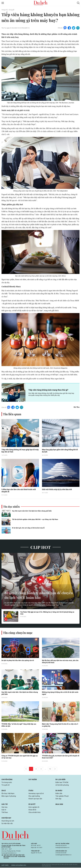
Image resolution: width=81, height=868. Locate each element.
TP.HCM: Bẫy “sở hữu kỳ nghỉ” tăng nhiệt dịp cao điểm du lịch (19, 725)
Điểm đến (59, 794)
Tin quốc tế (5, 785)
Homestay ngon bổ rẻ (36, 794)
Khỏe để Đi (32, 810)
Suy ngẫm (33, 780)
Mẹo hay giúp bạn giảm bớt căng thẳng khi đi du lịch (60, 451)
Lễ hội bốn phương (62, 785)
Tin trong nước (7, 783)
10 (50, 769)
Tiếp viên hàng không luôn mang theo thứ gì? (48, 390)
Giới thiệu (5, 866)
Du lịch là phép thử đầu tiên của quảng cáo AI (18, 661)
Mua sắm (59, 805)
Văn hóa (4, 808)
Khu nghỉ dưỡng (34, 796)
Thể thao (5, 813)
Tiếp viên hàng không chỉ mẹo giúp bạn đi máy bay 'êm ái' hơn (20, 451)
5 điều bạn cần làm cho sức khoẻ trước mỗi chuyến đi (19, 491)
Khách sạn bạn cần (35, 799)
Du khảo (59, 791)
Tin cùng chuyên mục (18, 633)
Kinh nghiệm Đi (34, 808)
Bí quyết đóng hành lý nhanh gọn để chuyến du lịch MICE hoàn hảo (40, 595)
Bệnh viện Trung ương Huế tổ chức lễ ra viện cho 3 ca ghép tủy (60, 725)
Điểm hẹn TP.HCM (62, 783)
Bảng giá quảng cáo (19, 866)
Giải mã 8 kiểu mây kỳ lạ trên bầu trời (57, 490)
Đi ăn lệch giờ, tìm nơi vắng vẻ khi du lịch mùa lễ (28, 528)
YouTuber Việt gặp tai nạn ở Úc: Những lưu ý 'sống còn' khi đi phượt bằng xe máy (47, 613)
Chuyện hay (6, 818)
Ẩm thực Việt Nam (8, 794)
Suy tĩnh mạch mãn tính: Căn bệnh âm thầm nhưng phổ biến (32, 511)
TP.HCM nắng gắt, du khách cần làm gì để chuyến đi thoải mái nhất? (61, 757)
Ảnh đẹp (58, 799)
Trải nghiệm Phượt (62, 796)
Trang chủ (5, 10)
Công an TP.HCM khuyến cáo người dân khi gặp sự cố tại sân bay (20, 757)
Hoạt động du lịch (8, 821)
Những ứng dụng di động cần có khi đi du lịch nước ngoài (60, 694)
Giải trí (5, 805)
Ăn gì (4, 791)
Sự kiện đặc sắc (7, 824)
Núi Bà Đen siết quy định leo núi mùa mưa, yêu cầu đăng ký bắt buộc (60, 662)
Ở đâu (31, 791)
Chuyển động (7, 780)
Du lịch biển (60, 780)
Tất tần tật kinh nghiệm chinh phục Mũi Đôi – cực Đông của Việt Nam (35, 520)
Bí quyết (12, 10)
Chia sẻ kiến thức (35, 813)
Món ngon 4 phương (9, 796)
